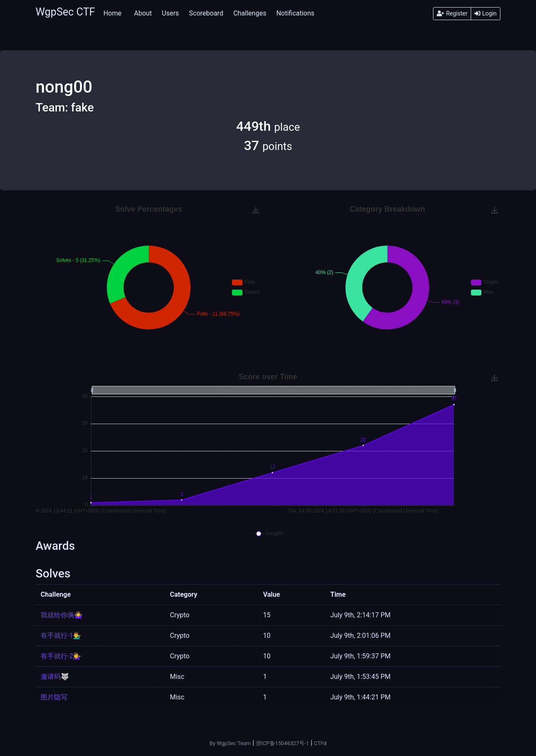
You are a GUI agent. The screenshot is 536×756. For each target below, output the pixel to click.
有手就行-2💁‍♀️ (61, 656)
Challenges (250, 13)
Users (171, 13)
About (143, 13)
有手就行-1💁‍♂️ (61, 636)
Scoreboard (206, 13)
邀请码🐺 (55, 677)
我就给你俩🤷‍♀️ (62, 615)
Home (112, 13)
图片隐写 (54, 697)
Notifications (295, 13)
